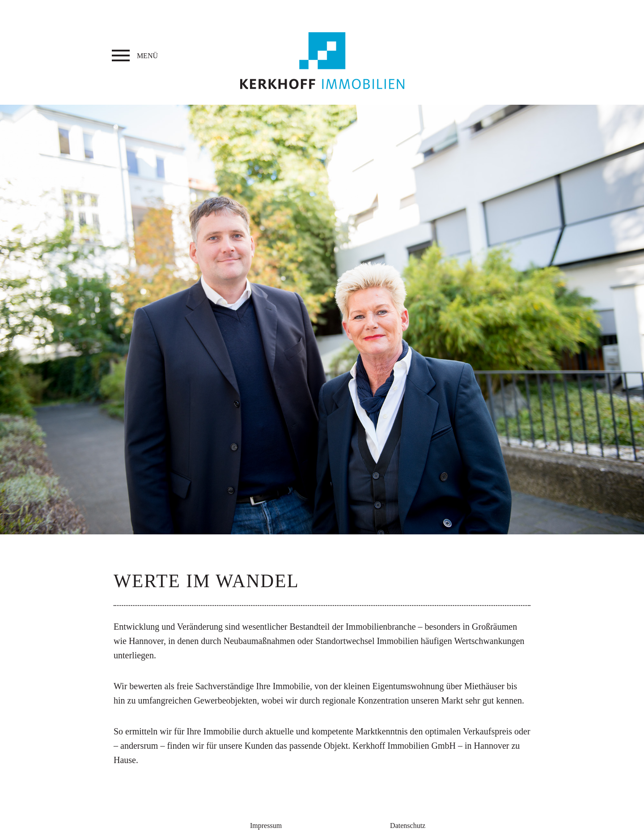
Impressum (266, 826)
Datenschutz (408, 826)
